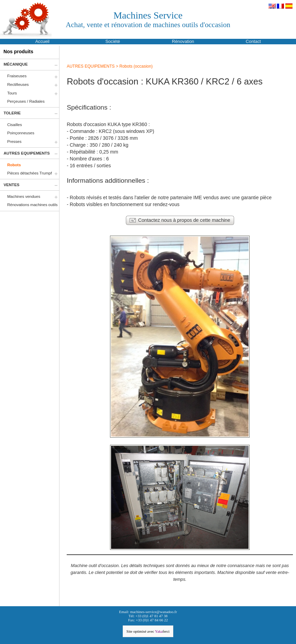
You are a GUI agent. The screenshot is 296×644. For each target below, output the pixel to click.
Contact (253, 41)
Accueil (42, 41)
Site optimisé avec (148, 631)
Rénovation (183, 41)
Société (113, 41)
